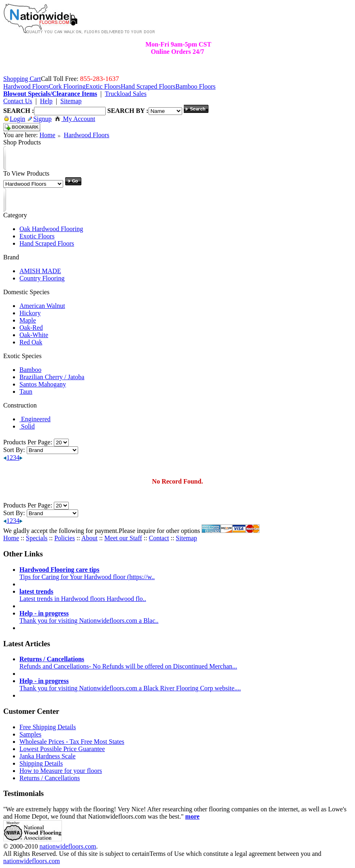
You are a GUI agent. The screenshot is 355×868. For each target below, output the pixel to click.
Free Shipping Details (48, 727)
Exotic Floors (37, 236)
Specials (37, 538)
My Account (75, 119)
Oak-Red (31, 328)
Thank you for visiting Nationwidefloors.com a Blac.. (89, 617)
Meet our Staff (123, 538)
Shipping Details (41, 763)
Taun (26, 392)
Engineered (35, 419)
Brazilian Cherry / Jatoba (52, 377)
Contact (159, 538)
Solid (27, 426)
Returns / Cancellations (50, 778)
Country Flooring (42, 278)
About (89, 538)
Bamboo (30, 370)
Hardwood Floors (87, 135)
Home (47, 135)
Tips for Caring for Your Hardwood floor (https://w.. (87, 573)
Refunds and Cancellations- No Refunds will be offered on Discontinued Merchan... (128, 663)
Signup (40, 119)
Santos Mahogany (43, 384)
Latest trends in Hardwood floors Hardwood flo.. (83, 595)
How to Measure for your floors (61, 771)
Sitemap (186, 538)
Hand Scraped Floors (47, 243)
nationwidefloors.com (68, 846)
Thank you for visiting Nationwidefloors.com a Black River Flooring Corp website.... (130, 684)
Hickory (30, 313)
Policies (65, 538)
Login (15, 119)
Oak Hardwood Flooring (51, 229)
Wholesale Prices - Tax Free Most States (72, 742)
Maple (28, 320)
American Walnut (42, 306)
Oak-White (34, 335)
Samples (30, 734)
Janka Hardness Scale (48, 756)
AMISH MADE (40, 271)
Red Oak (31, 342)
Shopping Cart (22, 79)
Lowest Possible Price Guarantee (62, 749)
